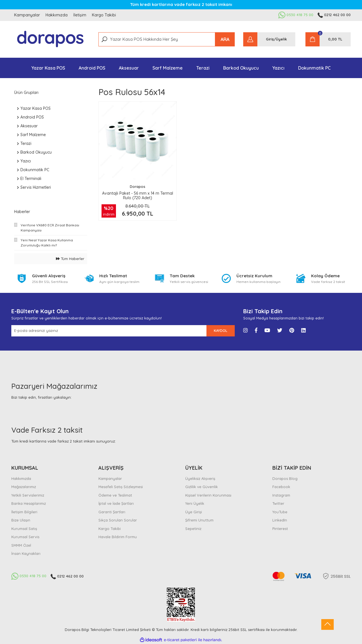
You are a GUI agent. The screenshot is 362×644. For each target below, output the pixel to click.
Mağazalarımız (24, 487)
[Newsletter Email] (109, 331)
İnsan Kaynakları (26, 553)
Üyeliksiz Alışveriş (200, 478)
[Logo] (51, 39)
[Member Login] (269, 39)
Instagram (281, 495)
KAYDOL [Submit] (221, 330)
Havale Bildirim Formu (118, 537)
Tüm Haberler (70, 259)
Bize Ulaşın (21, 520)
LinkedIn (280, 520)
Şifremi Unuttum (199, 520)
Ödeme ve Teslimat (115, 495)
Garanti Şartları (112, 512)
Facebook (281, 487)
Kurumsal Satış (24, 529)
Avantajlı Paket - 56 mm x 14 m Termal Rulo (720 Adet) (138, 196)
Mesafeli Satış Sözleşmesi (121, 487)
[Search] (167, 39)
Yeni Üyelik (195, 503)
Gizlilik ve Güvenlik (202, 487)
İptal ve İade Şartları (116, 503)
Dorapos (138, 186)
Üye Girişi (194, 512)
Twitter (278, 503)
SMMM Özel (21, 545)
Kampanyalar (27, 15)
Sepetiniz (193, 529)
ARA (225, 39)
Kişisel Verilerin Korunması (208, 495)
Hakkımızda (57, 15)
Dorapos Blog (285, 478)
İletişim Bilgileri (24, 512)
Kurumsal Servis (25, 537)
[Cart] (328, 39)
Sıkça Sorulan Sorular (118, 520)
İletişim (80, 15)
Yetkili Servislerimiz (28, 495)
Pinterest (280, 529)
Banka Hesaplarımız (29, 503)
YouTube (280, 512)
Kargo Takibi (104, 15)
